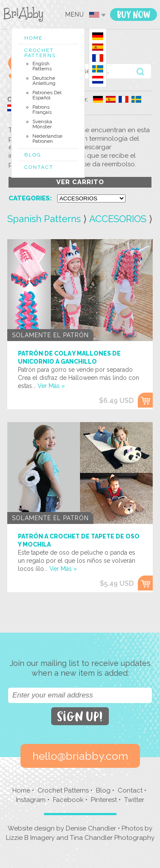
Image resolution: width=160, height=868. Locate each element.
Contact (39, 167)
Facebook (68, 800)
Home (33, 38)
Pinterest (104, 800)
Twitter (134, 800)
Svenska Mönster (42, 124)
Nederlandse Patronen (47, 139)
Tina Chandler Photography (112, 838)
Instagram (31, 800)
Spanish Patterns (44, 219)
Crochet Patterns (40, 53)
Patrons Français (42, 110)
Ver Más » (51, 386)
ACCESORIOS (118, 219)
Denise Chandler (91, 828)
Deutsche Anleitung (44, 81)
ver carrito (80, 182)
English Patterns (42, 66)
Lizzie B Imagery (30, 838)
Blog (33, 155)
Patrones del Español (47, 95)
